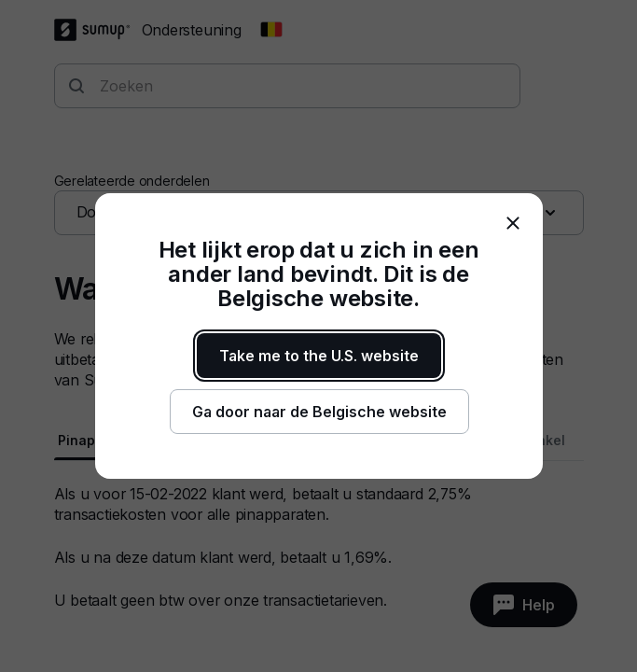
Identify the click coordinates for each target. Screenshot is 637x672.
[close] (513, 223)
